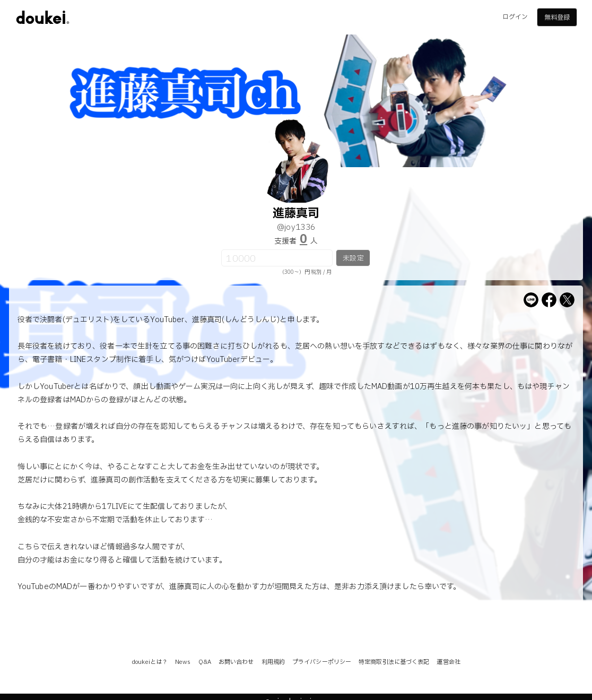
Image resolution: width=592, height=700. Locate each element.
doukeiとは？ (150, 662)
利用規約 (273, 662)
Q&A (205, 662)
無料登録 (557, 18)
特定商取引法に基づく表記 (394, 662)
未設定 (353, 258)
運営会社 (448, 662)
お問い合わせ (236, 662)
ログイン (515, 17)
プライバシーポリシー (322, 662)
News (183, 662)
